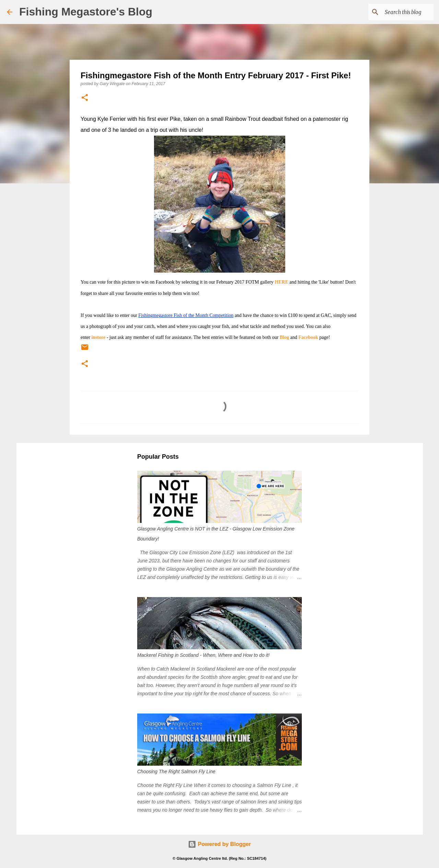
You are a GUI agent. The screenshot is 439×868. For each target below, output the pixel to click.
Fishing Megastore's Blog (86, 12)
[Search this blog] (398, 12)
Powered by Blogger (219, 844)
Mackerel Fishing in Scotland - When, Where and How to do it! (203, 655)
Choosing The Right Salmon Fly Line (176, 772)
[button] (85, 98)
